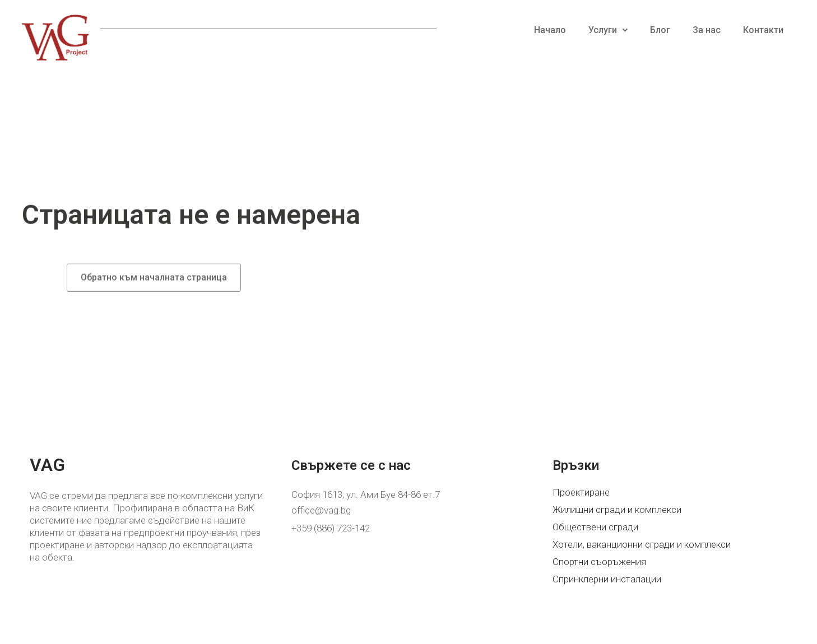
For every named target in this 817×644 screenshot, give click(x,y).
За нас (707, 30)
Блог (660, 30)
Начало (550, 30)
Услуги (608, 30)
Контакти (763, 30)
